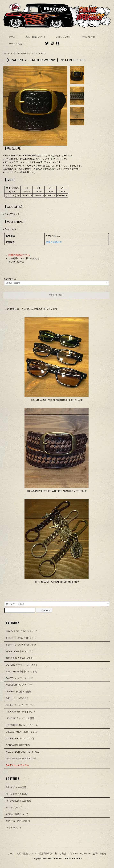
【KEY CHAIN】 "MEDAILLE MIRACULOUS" (57, 582)
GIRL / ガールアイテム (17, 698)
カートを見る (13, 44)
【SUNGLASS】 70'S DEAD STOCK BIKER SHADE (56, 400)
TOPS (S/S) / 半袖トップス (19, 651)
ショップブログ (61, 37)
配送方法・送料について (18, 821)
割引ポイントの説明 (16, 787)
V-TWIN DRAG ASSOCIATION (21, 759)
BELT (44, 53)
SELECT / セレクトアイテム (25, 53)
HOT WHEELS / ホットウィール (22, 725)
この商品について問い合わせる (24, 258)
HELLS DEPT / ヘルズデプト (20, 738)
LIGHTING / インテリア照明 (20, 718)
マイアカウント (14, 828)
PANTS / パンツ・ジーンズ (19, 678)
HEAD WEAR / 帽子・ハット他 (21, 671)
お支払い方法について (17, 814)
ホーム (10, 37)
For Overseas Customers (18, 801)
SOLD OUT (57, 295)
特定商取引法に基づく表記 (53, 853)
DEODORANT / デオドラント (21, 712)
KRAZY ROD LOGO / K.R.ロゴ (21, 631)
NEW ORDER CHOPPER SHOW (23, 752)
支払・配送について (33, 37)
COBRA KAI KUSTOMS (18, 745)
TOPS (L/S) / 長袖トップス (19, 658)
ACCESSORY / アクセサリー (21, 685)
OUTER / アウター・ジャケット (22, 665)
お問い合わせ (86, 37)
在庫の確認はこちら (19, 255)
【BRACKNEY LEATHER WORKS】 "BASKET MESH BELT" (57, 491)
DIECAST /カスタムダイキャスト (23, 732)
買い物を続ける (16, 262)
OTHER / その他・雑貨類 (19, 692)
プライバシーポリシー (79, 853)
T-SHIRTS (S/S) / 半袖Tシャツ (21, 638)
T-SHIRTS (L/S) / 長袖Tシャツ (21, 645)
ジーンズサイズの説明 (17, 794)
